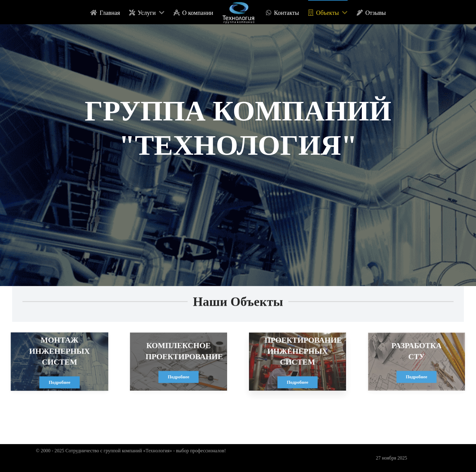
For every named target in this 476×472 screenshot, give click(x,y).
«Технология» (158, 451)
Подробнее (59, 382)
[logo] (240, 12)
